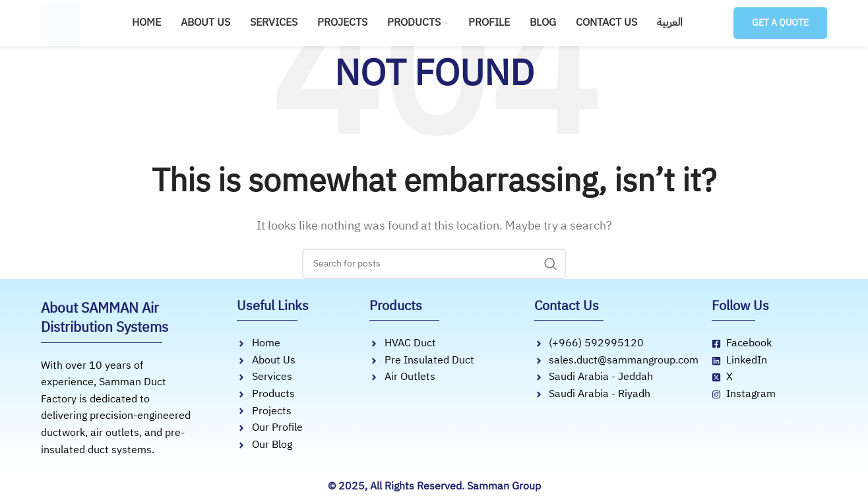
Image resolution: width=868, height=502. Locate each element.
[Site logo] (61, 22)
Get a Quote (777, 23)
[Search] (434, 264)
